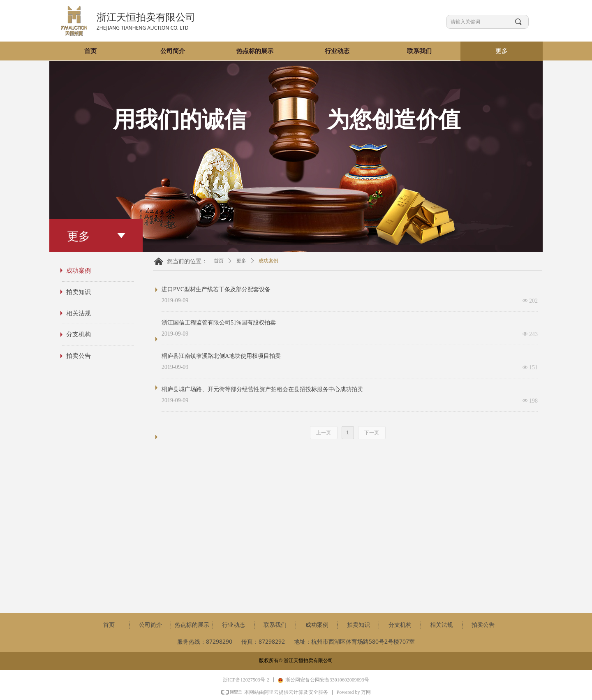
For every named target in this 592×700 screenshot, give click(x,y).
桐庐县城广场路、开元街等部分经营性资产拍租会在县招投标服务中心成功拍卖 (262, 389)
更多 (241, 261)
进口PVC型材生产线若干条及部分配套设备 (216, 289)
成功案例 (268, 261)
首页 (219, 261)
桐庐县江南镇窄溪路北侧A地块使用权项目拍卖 (221, 356)
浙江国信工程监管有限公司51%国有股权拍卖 (219, 323)
